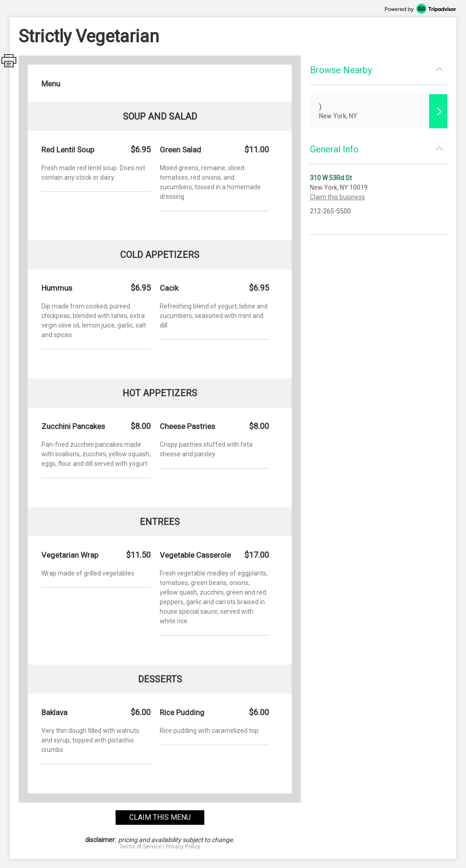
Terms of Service (140, 847)
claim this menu (160, 817)
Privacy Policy (183, 847)
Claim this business (337, 197)
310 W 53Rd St (331, 178)
